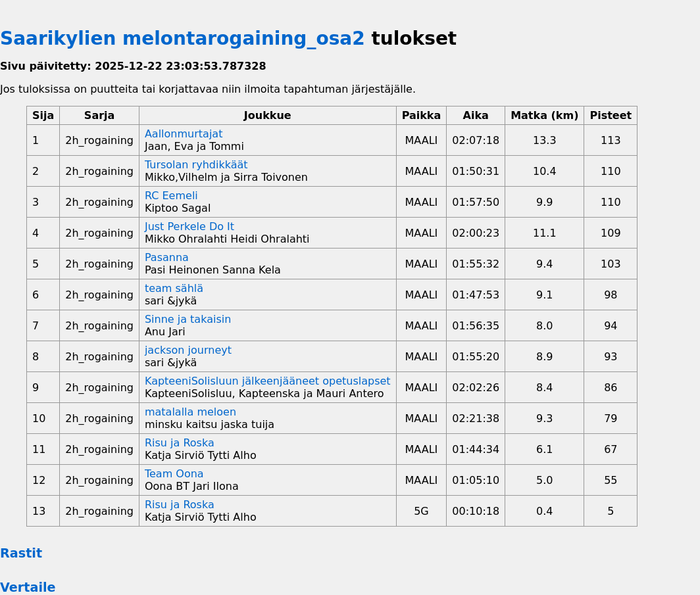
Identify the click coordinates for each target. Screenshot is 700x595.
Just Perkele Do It (189, 226)
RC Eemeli (171, 196)
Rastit (21, 553)
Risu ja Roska (180, 443)
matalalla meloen (190, 412)
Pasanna (167, 257)
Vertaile (28, 587)
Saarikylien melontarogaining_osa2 (183, 38)
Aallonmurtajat (184, 134)
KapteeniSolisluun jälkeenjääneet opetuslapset (268, 381)
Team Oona (174, 474)
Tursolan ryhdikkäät (196, 165)
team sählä (174, 288)
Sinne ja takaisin (188, 319)
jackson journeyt (188, 350)
